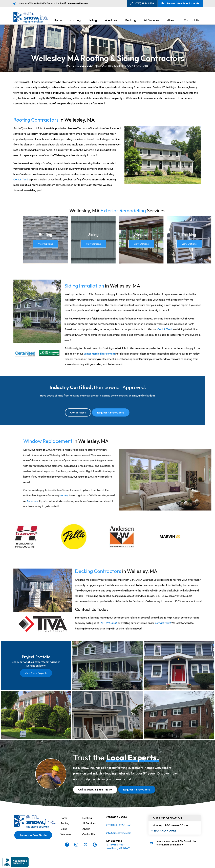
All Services (152, 20)
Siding (93, 20)
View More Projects (36, 676)
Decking (131, 20)
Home (58, 20)
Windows (111, 20)
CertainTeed (20, 180)
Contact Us (192, 20)
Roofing (75, 20)
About (171, 20)
